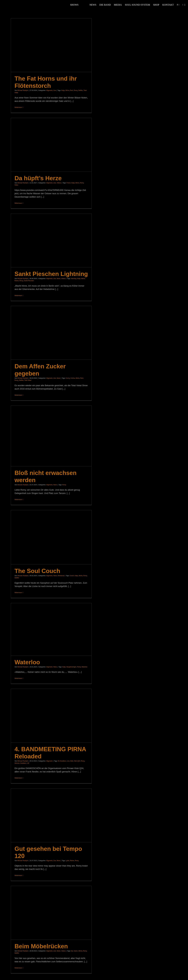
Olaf (75, 761)
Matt (72, 761)
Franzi (69, 183)
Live (55, 90)
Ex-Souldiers (62, 761)
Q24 (79, 761)
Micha (67, 90)
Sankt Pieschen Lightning (51, 274)
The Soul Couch (37, 571)
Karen (76, 951)
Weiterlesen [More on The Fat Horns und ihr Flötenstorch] (18, 107)
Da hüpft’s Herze (38, 178)
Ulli (28, 763)
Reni (72, 90)
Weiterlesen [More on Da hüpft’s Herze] (18, 203)
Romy (76, 90)
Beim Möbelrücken (41, 946)
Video (16, 185)
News (59, 279)
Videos (59, 183)
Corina (73, 378)
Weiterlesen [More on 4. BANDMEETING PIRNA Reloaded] (18, 778)
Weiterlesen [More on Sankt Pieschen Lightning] (18, 296)
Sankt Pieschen (29, 281)
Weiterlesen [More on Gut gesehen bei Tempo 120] (18, 875)
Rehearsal (61, 576)
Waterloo (27, 662)
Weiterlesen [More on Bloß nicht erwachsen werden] (18, 500)
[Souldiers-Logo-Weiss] (12, 2)
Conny (68, 378)
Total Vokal (28, 380)
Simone (17, 763)
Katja (63, 90)
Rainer (17, 281)
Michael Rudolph (23, 90)
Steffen (81, 90)
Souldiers (23, 763)
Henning (74, 279)
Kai (72, 951)
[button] (177, 5)
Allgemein (49, 90)
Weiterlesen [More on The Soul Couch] (18, 593)
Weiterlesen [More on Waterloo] (18, 678)
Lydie (67, 861)
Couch (72, 576)
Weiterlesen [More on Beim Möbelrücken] (18, 968)
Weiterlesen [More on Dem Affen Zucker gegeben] (18, 395)
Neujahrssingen (71, 667)
